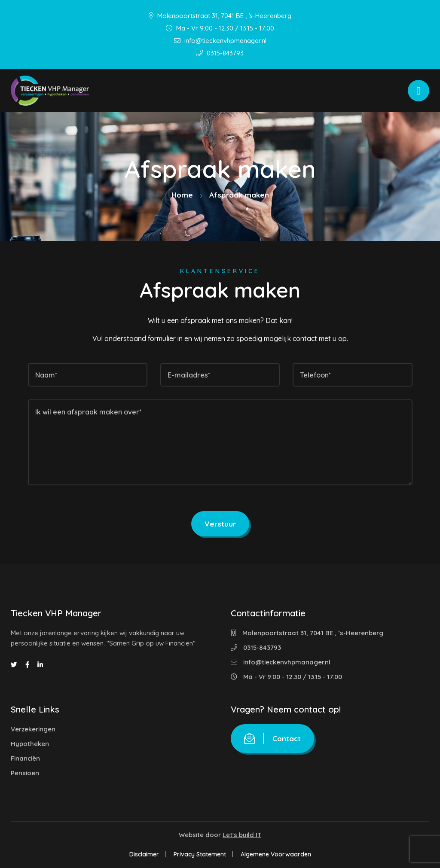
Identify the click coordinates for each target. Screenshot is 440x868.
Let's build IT (242, 835)
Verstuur (220, 524)
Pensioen (25, 773)
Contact (272, 739)
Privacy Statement (200, 854)
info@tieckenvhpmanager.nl (220, 41)
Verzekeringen (33, 729)
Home (182, 195)
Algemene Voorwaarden (276, 854)
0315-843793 (220, 53)
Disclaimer (144, 854)
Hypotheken (30, 744)
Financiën (25, 758)
